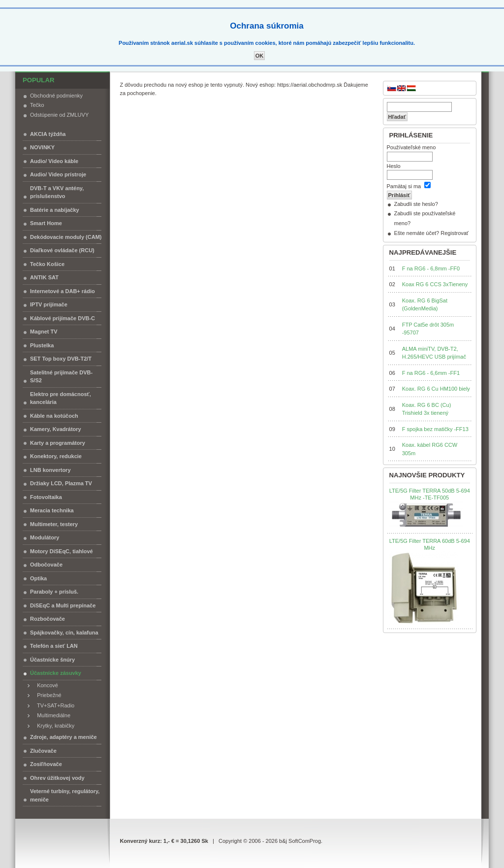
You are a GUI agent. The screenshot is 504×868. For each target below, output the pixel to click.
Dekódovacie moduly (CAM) (66, 237)
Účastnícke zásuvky (56, 673)
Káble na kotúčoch (54, 416)
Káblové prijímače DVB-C (63, 318)
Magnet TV (44, 332)
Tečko (37, 105)
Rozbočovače (47, 619)
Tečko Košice (47, 264)
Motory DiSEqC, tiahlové (62, 551)
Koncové (45, 685)
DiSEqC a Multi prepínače (63, 605)
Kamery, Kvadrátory (56, 429)
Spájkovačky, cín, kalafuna (64, 633)
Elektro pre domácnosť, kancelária (61, 398)
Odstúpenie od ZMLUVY (59, 115)
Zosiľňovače (46, 764)
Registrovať (455, 233)
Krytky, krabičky (53, 726)
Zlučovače (43, 751)
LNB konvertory (50, 470)
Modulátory (45, 537)
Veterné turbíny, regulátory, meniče (65, 795)
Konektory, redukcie (56, 456)
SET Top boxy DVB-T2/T (61, 359)
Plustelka (42, 345)
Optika (38, 578)
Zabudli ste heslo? (416, 204)
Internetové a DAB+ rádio (63, 291)
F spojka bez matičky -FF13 (435, 429)
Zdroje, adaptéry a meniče (63, 737)
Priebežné (47, 695)
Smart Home (46, 223)
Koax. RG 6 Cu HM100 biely (436, 389)
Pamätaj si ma (404, 186)
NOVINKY (42, 147)
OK (260, 56)
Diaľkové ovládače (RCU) (62, 250)
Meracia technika (52, 510)
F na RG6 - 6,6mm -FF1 (431, 373)
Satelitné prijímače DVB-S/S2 (61, 377)
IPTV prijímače (49, 304)
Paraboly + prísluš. (54, 592)
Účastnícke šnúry (52, 660)
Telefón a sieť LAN (54, 646)
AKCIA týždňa (48, 134)
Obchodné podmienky (56, 96)
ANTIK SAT (44, 277)
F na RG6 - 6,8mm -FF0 (431, 268)
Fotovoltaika (46, 497)
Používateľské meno (411, 147)
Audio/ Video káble (54, 161)
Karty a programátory (58, 443)
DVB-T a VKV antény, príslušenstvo (57, 192)
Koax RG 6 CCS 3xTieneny (435, 284)
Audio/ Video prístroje (58, 174)
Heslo (394, 166)
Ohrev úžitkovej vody (57, 778)
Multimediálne (51, 715)
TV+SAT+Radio (53, 705)
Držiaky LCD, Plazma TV (61, 483)
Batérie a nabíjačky (55, 210)
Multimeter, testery (54, 524)
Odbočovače (46, 565)
